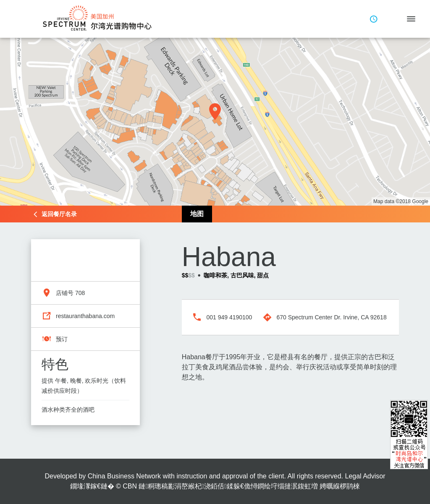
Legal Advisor (365, 476)
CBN (130, 486)
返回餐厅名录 (59, 214)
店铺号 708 (70, 293)
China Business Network (124, 476)
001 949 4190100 (229, 317)
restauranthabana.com (85, 316)
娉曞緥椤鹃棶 (340, 486)
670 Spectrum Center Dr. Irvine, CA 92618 (331, 317)
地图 (197, 214)
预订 (62, 339)
